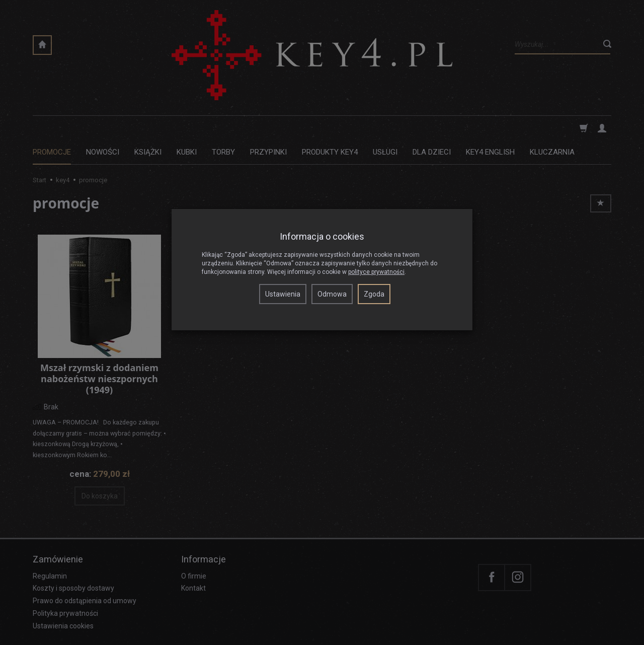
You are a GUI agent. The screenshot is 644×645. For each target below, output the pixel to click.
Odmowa (332, 294)
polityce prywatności (376, 272)
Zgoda (374, 294)
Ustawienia (283, 294)
